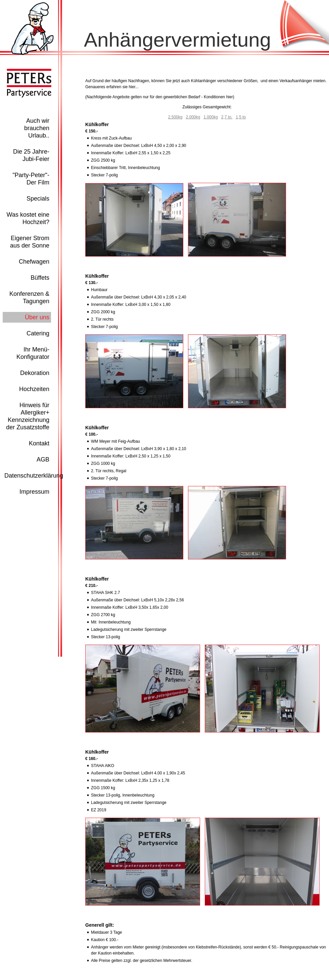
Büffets (40, 278)
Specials (38, 199)
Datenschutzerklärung (34, 476)
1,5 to (241, 117)
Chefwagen (34, 262)
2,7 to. (227, 117)
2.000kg (193, 117)
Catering (38, 333)
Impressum (34, 492)
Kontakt (39, 443)
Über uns (37, 317)
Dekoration (35, 373)
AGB (43, 459)
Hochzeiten (34, 389)
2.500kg (175, 117)
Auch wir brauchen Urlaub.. (37, 128)
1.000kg (211, 117)
